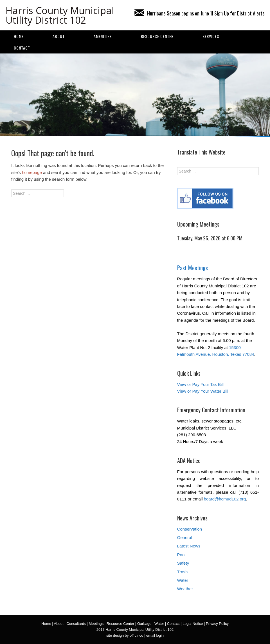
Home (19, 36)
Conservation (190, 529)
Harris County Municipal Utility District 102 (60, 15)
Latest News (189, 546)
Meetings (96, 624)
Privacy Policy (217, 624)
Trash (183, 572)
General (185, 537)
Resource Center (157, 36)
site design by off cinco (125, 635)
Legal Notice (193, 624)
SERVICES (211, 36)
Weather (185, 589)
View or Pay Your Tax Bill (200, 384)
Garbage (144, 624)
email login (155, 635)
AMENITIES (103, 36)
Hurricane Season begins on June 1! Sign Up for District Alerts (199, 13)
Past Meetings (193, 268)
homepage (32, 172)
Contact (22, 48)
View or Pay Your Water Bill (203, 391)
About (59, 36)
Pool (181, 555)
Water (183, 580)
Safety (183, 563)
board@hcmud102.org (225, 499)
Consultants (76, 624)
